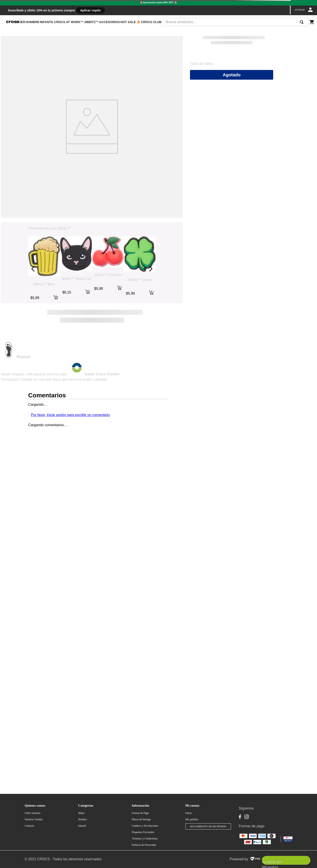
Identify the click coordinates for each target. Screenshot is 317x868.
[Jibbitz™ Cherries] (108, 269)
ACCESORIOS (109, 22)
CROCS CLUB (151, 22)
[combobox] (235, 22)
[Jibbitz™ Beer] (44, 269)
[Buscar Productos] (302, 22)
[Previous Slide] (33, 269)
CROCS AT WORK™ (69, 22)
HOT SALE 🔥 (130, 22)
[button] (202, 64)
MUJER (20, 22)
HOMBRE (33, 22)
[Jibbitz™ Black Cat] (76, 269)
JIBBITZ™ (91, 22)
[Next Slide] (151, 269)
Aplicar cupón (90, 10)
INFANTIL (47, 22)
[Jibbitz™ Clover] (140, 269)
